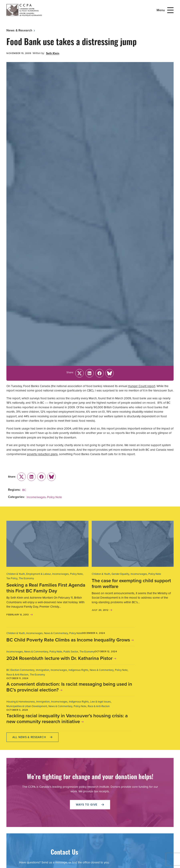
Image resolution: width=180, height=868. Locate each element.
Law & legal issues (100, 702)
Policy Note (54, 497)
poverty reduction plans (42, 454)
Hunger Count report (142, 386)
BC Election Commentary (20, 670)
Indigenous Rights (78, 670)
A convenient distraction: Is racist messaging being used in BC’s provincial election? (69, 687)
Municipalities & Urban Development (27, 706)
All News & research (32, 737)
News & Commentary (56, 633)
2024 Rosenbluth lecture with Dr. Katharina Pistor (59, 658)
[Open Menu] (170, 10)
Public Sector (71, 652)
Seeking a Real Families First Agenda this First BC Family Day (46, 588)
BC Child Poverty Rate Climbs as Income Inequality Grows (68, 640)
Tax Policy (12, 578)
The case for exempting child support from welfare (131, 584)
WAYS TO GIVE (90, 805)
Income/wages (36, 497)
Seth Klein (53, 53)
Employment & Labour (39, 574)
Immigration (43, 670)
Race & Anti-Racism (17, 675)
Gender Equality (120, 574)
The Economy (26, 578)
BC (24, 490)
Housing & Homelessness (21, 702)
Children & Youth (16, 574)
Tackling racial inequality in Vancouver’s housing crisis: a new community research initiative (67, 719)
